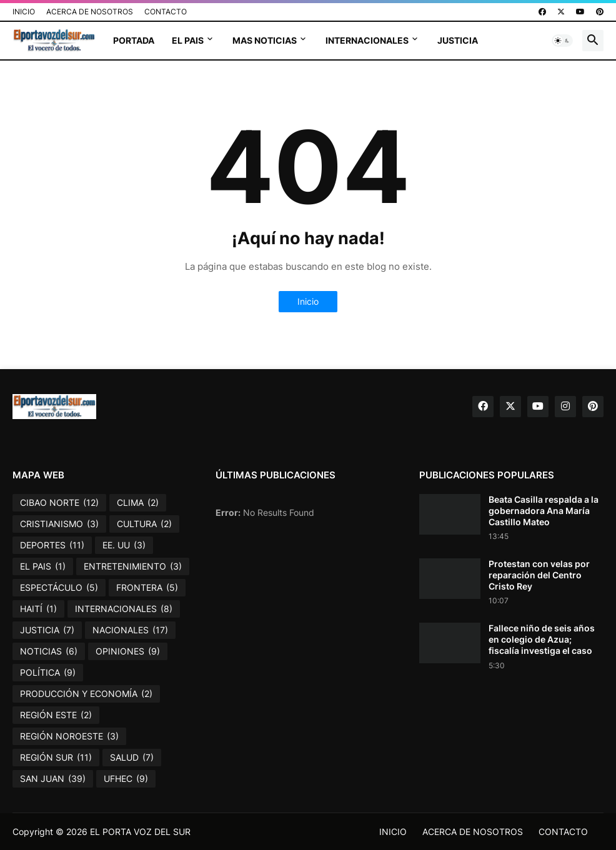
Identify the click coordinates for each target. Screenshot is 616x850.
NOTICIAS (49, 651)
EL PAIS (188, 40)
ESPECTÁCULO (59, 588)
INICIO (24, 12)
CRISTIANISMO (59, 524)
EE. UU (124, 545)
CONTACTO (166, 12)
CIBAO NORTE (59, 503)
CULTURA (144, 524)
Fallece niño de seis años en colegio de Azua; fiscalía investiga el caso (542, 639)
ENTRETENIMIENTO (133, 566)
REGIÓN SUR (56, 758)
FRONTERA (147, 588)
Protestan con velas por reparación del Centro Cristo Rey (539, 575)
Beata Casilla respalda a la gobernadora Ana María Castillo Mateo (544, 511)
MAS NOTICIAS (265, 40)
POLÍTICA (48, 673)
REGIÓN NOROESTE (69, 736)
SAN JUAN (53, 779)
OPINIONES (128, 651)
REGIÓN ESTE (56, 715)
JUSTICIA (458, 40)
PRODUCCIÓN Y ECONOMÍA (86, 694)
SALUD (132, 758)
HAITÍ (38, 609)
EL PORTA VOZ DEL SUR (140, 832)
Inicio (308, 301)
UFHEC (126, 779)
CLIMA (138, 503)
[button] (562, 41)
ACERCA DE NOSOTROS (90, 12)
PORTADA (134, 40)
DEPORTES (52, 545)
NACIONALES (130, 630)
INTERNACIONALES (367, 40)
